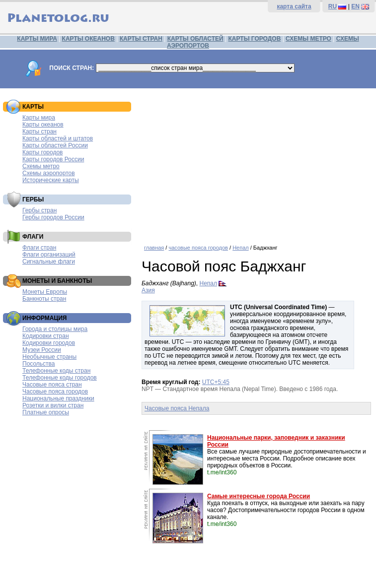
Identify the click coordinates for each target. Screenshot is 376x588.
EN (355, 6)
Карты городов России (53, 159)
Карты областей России (55, 145)
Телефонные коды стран (56, 371)
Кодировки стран (46, 336)
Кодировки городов (49, 343)
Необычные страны (49, 357)
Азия (148, 290)
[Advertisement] (256, 163)
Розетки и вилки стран (53, 405)
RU (333, 6)
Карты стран (39, 131)
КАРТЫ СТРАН (141, 39)
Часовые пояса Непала (177, 408)
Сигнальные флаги (49, 261)
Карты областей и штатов (58, 138)
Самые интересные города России (259, 496)
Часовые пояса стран (52, 385)
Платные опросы (46, 412)
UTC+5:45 (216, 382)
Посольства (39, 364)
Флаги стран (39, 248)
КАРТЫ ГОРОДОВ (255, 39)
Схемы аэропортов (49, 173)
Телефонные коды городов (60, 378)
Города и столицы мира (55, 329)
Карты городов (42, 152)
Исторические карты (51, 180)
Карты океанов (43, 125)
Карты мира (39, 118)
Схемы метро (41, 166)
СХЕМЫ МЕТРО (308, 39)
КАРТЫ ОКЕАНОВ (88, 39)
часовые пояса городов (198, 248)
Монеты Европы (45, 292)
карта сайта (294, 6)
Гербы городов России (53, 217)
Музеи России (42, 350)
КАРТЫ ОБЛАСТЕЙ (195, 39)
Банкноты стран (44, 299)
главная (154, 248)
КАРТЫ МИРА (37, 39)
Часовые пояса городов (55, 392)
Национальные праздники (58, 398)
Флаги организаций (49, 255)
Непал (241, 248)
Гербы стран (39, 210)
